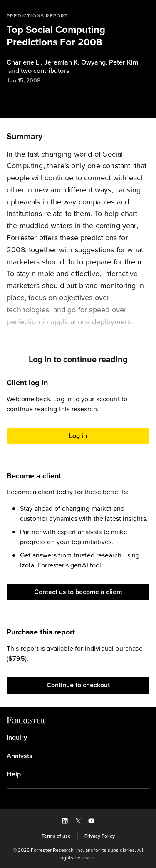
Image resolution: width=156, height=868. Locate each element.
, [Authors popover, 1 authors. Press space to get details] (25, 62)
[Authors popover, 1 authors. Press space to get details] (124, 62)
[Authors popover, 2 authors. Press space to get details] (38, 71)
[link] (78, 738)
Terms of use (56, 836)
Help (14, 774)
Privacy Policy (100, 836)
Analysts (20, 756)
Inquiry (17, 738)
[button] (78, 436)
